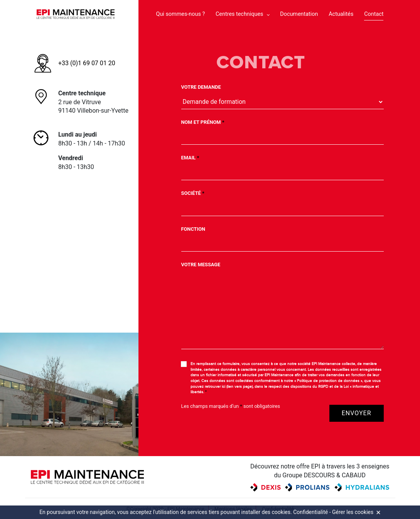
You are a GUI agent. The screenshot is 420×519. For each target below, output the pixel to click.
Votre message (201, 265)
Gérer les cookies (353, 512)
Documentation (299, 14)
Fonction (193, 229)
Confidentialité (310, 512)
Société (193, 193)
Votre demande (201, 87)
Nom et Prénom (203, 122)
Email (190, 158)
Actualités (341, 14)
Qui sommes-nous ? (181, 14)
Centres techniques (239, 14)
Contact (374, 14)
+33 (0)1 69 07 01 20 (87, 63)
